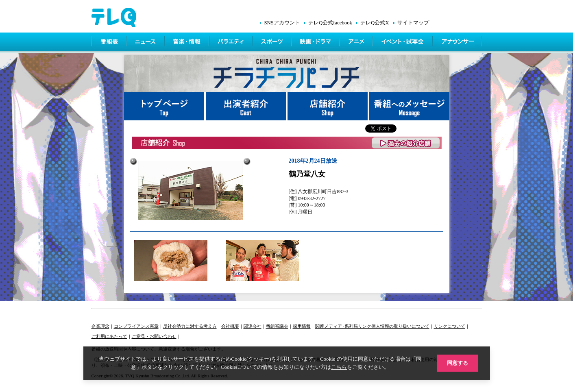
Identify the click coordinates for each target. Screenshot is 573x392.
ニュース (146, 43)
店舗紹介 (328, 106)
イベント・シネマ (403, 43)
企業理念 (100, 326)
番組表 (109, 43)
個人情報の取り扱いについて (400, 326)
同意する (458, 363)
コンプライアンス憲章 (136, 326)
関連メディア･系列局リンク (343, 326)
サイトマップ (413, 23)
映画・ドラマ (316, 43)
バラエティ (231, 43)
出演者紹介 (247, 106)
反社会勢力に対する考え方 (190, 326)
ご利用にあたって (109, 336)
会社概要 (230, 326)
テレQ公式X (375, 23)
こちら (339, 367)
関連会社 (253, 326)
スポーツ (273, 43)
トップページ (165, 106)
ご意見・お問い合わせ (154, 336)
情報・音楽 (187, 43)
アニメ (357, 43)
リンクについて (450, 326)
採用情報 (302, 326)
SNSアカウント (282, 23)
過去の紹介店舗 (406, 143)
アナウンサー (458, 43)
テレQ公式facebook (330, 23)
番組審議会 (277, 326)
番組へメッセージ (409, 106)
